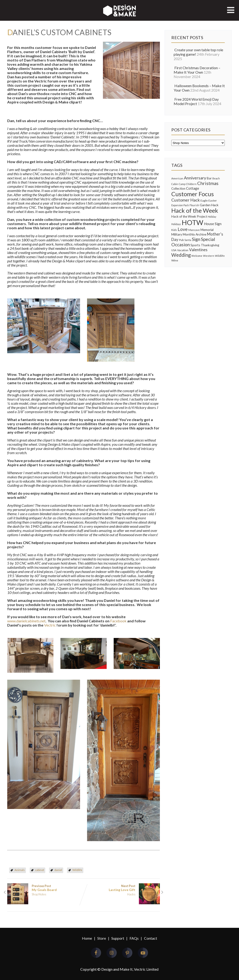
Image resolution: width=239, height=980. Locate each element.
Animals (20, 870)
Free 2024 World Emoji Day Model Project (196, 101)
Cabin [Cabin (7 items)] (175, 184)
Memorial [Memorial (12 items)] (207, 230)
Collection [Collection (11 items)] (178, 188)
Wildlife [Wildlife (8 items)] (220, 256)
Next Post (122, 888)
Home (87, 938)
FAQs (134, 938)
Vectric (50, 625)
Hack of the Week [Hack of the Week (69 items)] (195, 210)
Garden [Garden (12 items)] (205, 205)
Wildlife (77, 870)
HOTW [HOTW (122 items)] (192, 222)
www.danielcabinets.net (26, 621)
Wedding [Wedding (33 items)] (181, 255)
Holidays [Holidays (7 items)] (176, 224)
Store (102, 938)
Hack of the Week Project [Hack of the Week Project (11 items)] (189, 216)
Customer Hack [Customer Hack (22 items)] (186, 200)
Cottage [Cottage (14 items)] (193, 188)
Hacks (131, 894)
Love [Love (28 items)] (183, 229)
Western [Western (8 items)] (209, 256)
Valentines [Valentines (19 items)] (198, 250)
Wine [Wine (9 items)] (175, 260)
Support (118, 938)
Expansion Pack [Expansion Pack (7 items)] (180, 205)
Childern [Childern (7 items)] (191, 184)
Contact (151, 938)
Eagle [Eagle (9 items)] (204, 200)
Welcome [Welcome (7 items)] (197, 256)
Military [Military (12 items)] (177, 234)
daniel (58, 870)
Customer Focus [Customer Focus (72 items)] (193, 194)
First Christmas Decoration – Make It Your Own (197, 70)
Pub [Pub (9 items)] (181, 240)
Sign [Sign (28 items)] (196, 239)
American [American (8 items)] (177, 178)
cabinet (40, 870)
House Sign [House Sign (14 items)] (213, 224)
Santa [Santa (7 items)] (188, 240)
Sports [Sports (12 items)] (195, 245)
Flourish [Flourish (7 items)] (194, 205)
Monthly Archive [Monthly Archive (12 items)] (195, 234)
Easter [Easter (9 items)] (213, 200)
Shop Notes (39, 894)
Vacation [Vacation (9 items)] (183, 250)
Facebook (118, 621)
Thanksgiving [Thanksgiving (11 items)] (210, 245)
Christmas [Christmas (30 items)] (208, 183)
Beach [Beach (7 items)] (216, 178)
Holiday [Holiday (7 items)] (212, 217)
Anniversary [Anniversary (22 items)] (195, 178)
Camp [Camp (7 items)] (182, 184)
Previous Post (45, 888)
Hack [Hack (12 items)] (215, 205)
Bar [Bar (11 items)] (209, 178)
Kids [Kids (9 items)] (174, 230)
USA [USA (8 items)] (174, 250)
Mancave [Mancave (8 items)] (194, 230)
